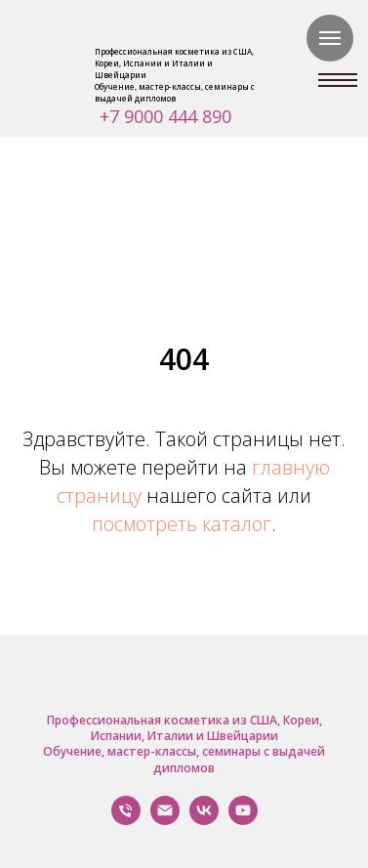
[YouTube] (243, 820)
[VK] (204, 820)
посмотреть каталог (182, 524)
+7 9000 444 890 (165, 116)
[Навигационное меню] (330, 38)
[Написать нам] (165, 820)
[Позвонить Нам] (126, 820)
